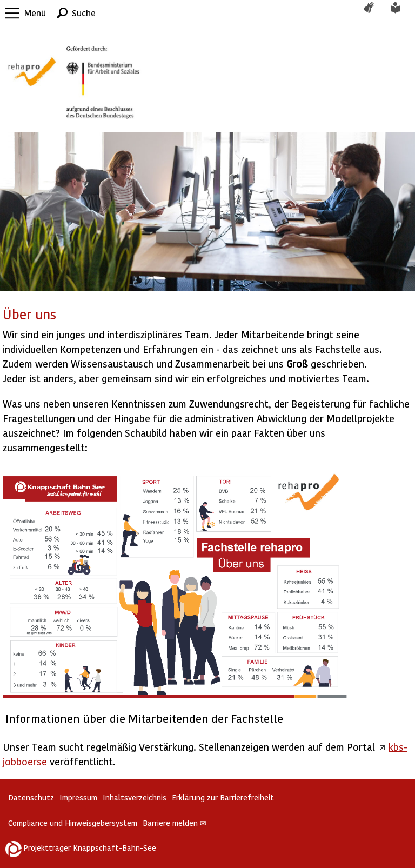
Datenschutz (31, 797)
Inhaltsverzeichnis (135, 797)
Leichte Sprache (401, 13)
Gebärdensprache (374, 13)
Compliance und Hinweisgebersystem (73, 823)
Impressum (78, 797)
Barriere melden (175, 823)
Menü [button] (35, 13)
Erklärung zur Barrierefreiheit (223, 797)
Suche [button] (84, 13)
